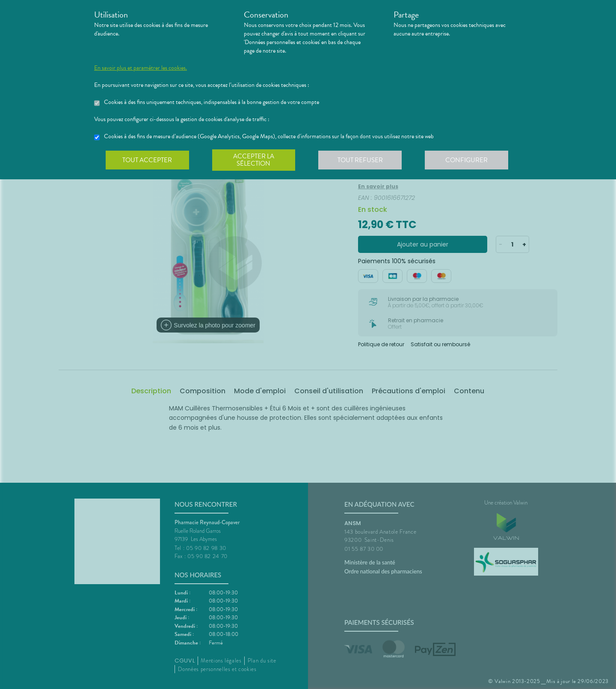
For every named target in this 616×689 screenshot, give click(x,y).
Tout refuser (362, 160)
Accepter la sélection (255, 160)
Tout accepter (148, 160)
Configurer (468, 160)
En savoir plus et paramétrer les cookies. (141, 68)
